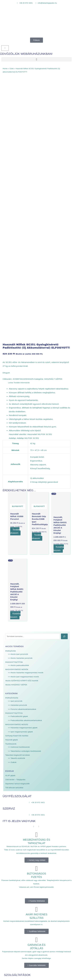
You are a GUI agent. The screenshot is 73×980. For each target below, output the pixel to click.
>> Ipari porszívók (15, 459)
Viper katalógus (10, 821)
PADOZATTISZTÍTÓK (14, 420)
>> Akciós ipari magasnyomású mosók (23, 434)
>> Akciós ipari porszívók (18, 412)
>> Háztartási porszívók (17, 463)
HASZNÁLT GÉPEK (53, 136)
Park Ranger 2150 (11, 825)
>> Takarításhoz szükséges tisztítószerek (24, 509)
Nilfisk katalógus (11, 818)
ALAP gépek (10, 533)
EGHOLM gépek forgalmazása (16, 751)
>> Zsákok (12, 520)
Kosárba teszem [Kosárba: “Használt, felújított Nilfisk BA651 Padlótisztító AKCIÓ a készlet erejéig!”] (16, 373)
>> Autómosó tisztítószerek (19, 504)
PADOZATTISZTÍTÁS (14, 471)
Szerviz (7, 745)
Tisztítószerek (11, 501)
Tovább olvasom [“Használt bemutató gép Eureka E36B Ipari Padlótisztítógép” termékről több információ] (37, 294)
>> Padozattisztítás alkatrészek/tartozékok (25, 478)
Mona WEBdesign (23, 973)
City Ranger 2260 (11, 828)
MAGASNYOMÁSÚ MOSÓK (17, 427)
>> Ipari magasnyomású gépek (20, 489)
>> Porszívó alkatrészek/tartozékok (22, 467)
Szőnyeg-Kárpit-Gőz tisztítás (17, 493)
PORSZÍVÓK (11, 408)
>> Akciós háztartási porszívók (20, 416)
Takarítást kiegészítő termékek (18, 513)
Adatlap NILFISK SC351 (28, 196)
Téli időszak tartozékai (14, 545)
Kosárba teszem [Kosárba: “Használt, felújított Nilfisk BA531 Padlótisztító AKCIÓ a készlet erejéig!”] (59, 306)
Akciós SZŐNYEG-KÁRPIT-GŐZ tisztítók (22, 438)
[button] (36, 59)
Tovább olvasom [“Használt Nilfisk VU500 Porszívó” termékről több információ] (15, 289)
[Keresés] (64, 394)
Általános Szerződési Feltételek (17, 927)
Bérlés (7, 748)
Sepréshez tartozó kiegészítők (17, 541)
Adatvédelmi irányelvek (13, 930)
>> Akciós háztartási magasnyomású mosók (26, 430)
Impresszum (9, 933)
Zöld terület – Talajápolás (15, 537)
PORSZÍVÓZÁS (12, 455)
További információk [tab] (22, 140)
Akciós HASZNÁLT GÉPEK (16, 442)
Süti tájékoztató (10, 937)
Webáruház (9, 741)
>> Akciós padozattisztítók (18, 423)
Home (5, 69)
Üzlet (12, 69)
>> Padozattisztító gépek (18, 474)
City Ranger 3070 (11, 832)
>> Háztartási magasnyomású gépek (23, 485)
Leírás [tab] (11, 140)
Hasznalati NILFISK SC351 (40, 192)
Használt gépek (12, 497)
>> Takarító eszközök (16, 516)
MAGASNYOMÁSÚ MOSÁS (17, 482)
